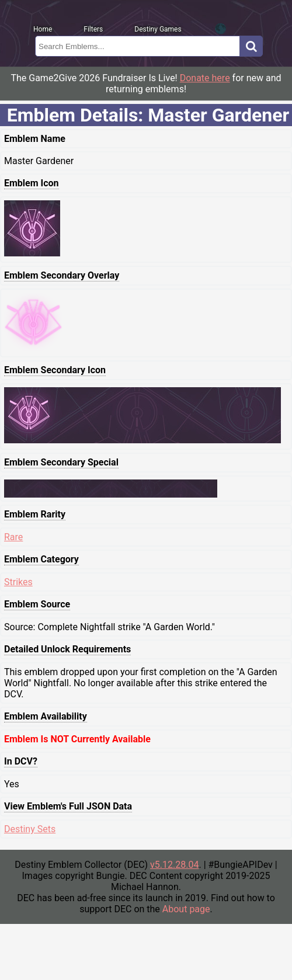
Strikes (18, 582)
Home (43, 29)
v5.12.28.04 (174, 865)
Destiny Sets (30, 829)
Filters (93, 29)
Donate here (205, 78)
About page (186, 909)
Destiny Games (158, 29)
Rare (13, 537)
